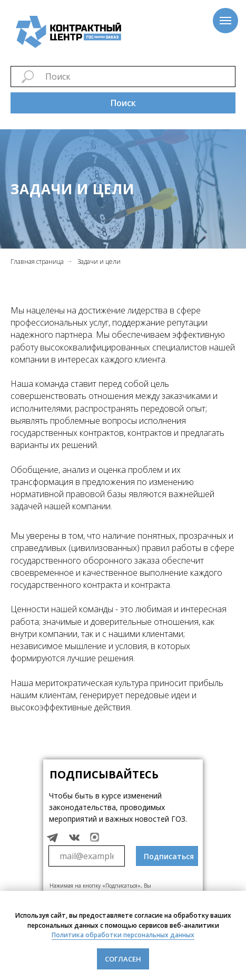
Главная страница (37, 261)
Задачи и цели (99, 261)
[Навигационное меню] (225, 21)
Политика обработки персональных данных (123, 935)
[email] (87, 856)
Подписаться (169, 856)
